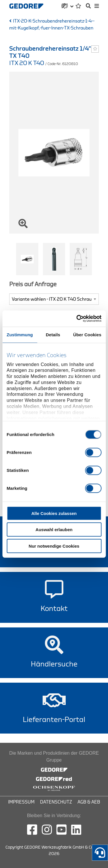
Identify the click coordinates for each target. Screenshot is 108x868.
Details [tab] (53, 334)
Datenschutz (56, 802)
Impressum (21, 802)
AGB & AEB (89, 802)
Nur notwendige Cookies (54, 546)
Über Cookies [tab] (87, 334)
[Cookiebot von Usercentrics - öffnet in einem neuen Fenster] (77, 319)
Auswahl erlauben (54, 530)
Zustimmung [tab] (20, 334)
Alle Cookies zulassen (54, 513)
